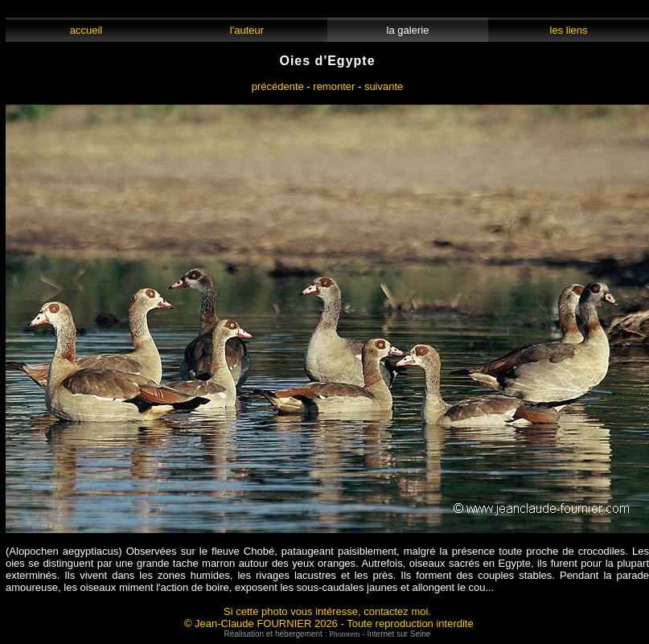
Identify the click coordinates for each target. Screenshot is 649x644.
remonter (334, 86)
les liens (569, 30)
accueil (86, 30)
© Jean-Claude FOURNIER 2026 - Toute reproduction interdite (329, 623)
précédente (278, 86)
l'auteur (247, 30)
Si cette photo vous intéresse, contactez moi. (327, 611)
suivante (384, 86)
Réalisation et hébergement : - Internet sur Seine (328, 634)
